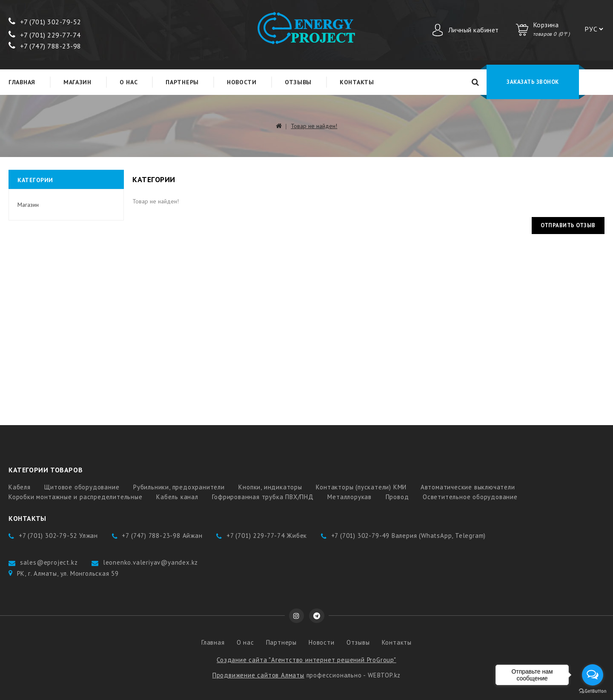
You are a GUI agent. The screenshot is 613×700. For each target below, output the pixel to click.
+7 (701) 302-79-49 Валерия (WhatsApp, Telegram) (409, 536)
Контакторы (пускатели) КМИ (361, 487)
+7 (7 (22, 22)
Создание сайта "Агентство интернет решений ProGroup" (306, 660)
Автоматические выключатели (468, 487)
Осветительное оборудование (470, 497)
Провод (397, 497)
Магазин (77, 82)
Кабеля (20, 487)
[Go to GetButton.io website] (593, 691)
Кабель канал (177, 497)
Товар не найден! (314, 126)
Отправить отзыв (568, 225)
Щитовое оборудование (82, 487)
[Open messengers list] (593, 675)
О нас (129, 82)
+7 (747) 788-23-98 (45, 46)
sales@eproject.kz (49, 562)
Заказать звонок (533, 82)
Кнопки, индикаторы (270, 487)
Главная (22, 82)
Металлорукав (349, 497)
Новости (242, 82)
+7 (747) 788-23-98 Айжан (162, 536)
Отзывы (298, 82)
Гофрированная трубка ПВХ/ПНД (263, 497)
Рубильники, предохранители (179, 487)
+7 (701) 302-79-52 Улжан (58, 536)
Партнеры (182, 82)
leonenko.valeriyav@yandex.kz (150, 562)
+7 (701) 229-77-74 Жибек (267, 536)
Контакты (357, 82)
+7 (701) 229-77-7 (43, 35)
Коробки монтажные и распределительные (76, 497)
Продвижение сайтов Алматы (258, 675)
